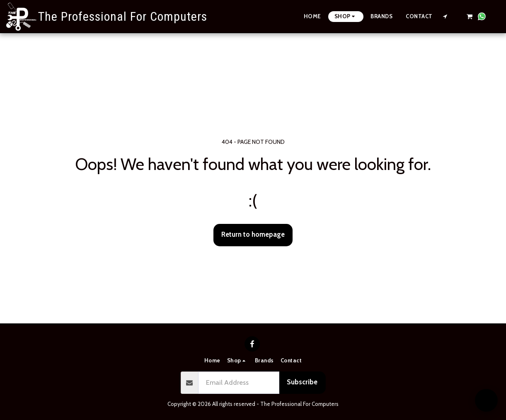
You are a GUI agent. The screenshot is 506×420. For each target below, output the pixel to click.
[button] (445, 16)
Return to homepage (253, 234)
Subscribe (302, 382)
